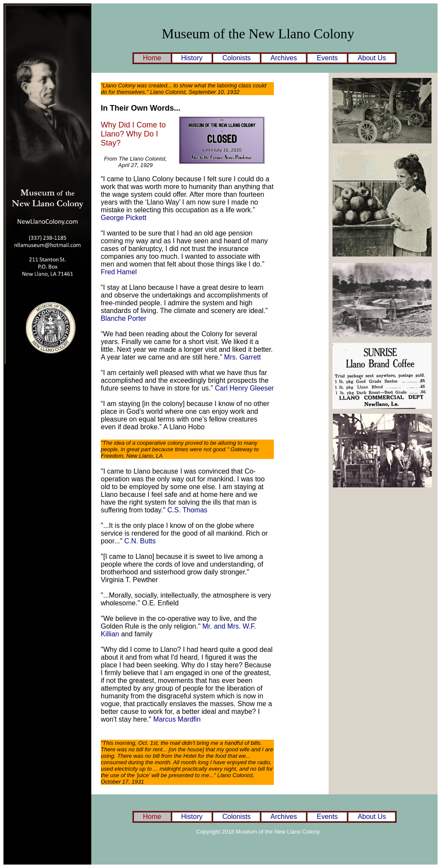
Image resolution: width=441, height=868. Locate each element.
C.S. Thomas (188, 510)
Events (327, 58)
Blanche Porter (124, 318)
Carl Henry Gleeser (244, 388)
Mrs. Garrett (242, 357)
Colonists (236, 58)
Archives (284, 58)
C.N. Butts (140, 541)
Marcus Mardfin (177, 719)
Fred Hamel (119, 272)
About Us (372, 58)
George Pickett (124, 218)
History (192, 58)
